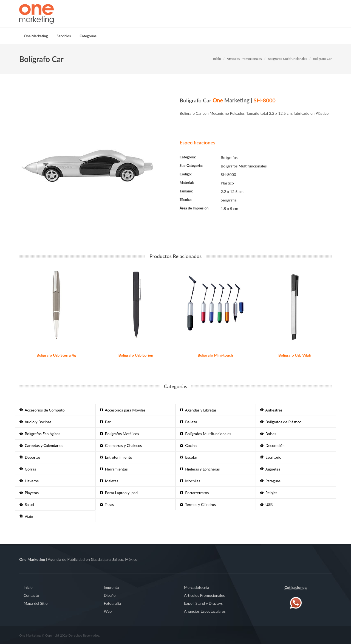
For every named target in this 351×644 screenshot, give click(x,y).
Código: (186, 174)
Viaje (26, 516)
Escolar (189, 457)
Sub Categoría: (191, 166)
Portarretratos (194, 493)
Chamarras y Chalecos (121, 445)
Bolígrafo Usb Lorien (136, 355)
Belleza (189, 422)
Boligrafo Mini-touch (215, 355)
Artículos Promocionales (244, 59)
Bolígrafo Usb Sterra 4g (56, 355)
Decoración (272, 445)
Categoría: (188, 157)
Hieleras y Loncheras (200, 469)
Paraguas (270, 481)
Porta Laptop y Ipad (119, 493)
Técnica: (186, 200)
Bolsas (268, 434)
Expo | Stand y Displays (203, 603)
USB (267, 504)
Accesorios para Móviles (123, 410)
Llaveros (29, 481)
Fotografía (112, 603)
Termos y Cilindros (198, 504)
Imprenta (111, 587)
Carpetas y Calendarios (41, 445)
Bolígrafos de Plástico (281, 422)
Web (108, 611)
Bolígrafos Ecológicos (40, 434)
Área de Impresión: (195, 208)
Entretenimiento (116, 457)
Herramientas (114, 469)
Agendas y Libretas (198, 410)
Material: (187, 183)
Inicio (217, 59)
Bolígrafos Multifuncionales (287, 59)
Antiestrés (271, 410)
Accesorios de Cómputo (42, 410)
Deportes (30, 457)
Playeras (29, 493)
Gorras (28, 469)
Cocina (188, 445)
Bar (105, 422)
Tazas (107, 504)
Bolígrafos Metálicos (119, 434)
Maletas (109, 481)
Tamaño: (186, 191)
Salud (27, 504)
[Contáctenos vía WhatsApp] (296, 602)
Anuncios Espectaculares (205, 611)
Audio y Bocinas (35, 422)
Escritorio (271, 457)
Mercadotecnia (196, 587)
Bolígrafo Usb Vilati (295, 355)
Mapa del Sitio (36, 603)
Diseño (110, 595)
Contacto (31, 595)
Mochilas (190, 481)
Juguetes (270, 469)
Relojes (269, 493)
